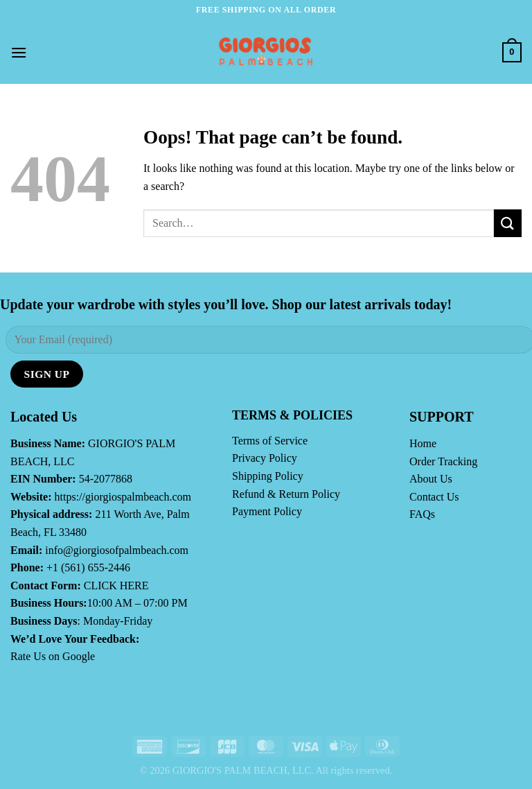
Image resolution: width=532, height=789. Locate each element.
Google (79, 656)
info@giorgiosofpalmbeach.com (117, 550)
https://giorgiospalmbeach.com (123, 497)
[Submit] (508, 223)
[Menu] (19, 52)
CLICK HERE (116, 586)
